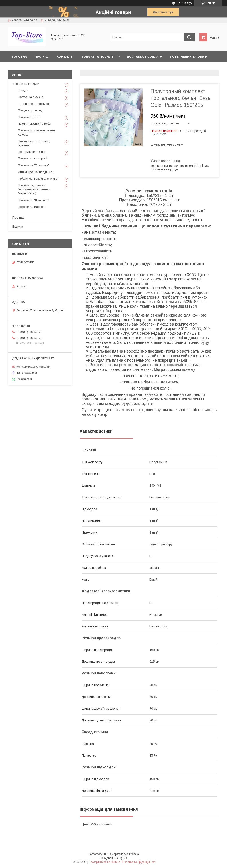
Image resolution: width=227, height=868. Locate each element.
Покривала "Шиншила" (34, 200)
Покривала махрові (32, 207)
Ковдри (23, 90)
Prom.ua (134, 854)
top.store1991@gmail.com (33, 367)
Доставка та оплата (144, 57)
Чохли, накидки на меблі (35, 124)
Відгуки (18, 227)
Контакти (65, 57)
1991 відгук (185, 3)
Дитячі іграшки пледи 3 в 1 (36, 172)
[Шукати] (189, 37)
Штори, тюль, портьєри (34, 104)
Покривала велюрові (32, 158)
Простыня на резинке (33, 152)
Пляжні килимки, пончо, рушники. (34, 143)
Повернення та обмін (189, 57)
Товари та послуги (98, 57)
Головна (19, 57)
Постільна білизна (31, 97)
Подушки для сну (30, 110)
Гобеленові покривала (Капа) (38, 179)
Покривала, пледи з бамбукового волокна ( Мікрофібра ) (34, 189)
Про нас (42, 57)
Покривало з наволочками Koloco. (36, 132)
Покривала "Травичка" (34, 165)
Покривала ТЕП (29, 117)
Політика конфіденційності (139, 862)
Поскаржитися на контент (105, 862)
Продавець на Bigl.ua (113, 858)
